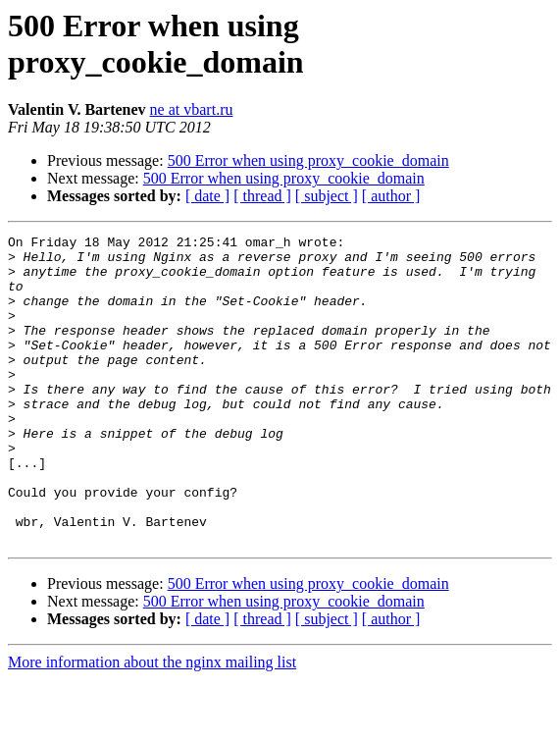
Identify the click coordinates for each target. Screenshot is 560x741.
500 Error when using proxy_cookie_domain (308, 160)
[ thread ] (262, 196)
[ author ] (391, 196)
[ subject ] (327, 196)
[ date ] (207, 196)
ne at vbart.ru (192, 109)
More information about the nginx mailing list (152, 724)
